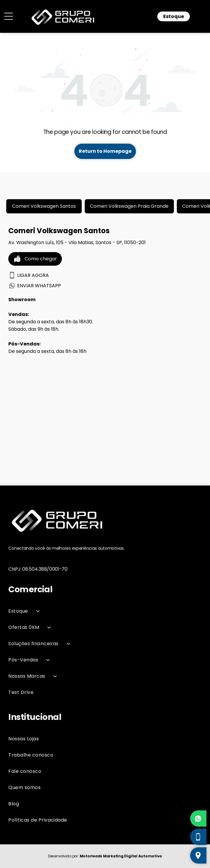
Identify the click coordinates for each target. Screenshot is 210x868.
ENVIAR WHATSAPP (35, 286)
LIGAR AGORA (29, 275)
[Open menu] (9, 16)
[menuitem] (105, 611)
